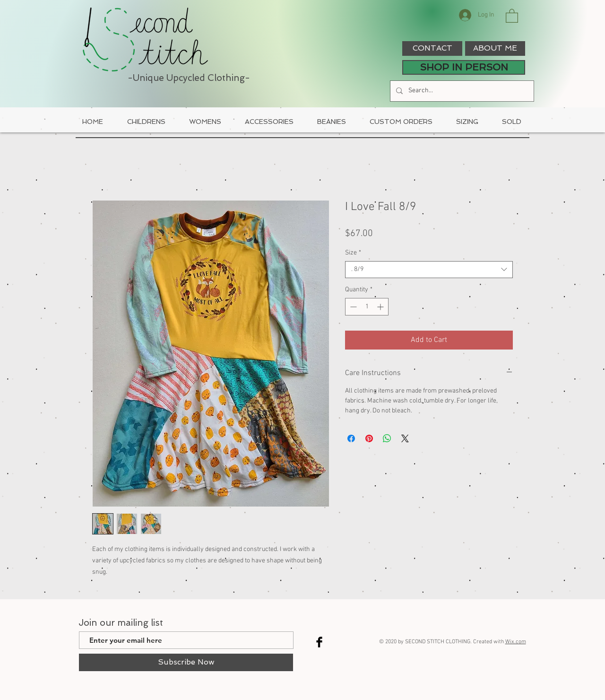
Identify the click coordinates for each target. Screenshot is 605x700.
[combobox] (429, 270)
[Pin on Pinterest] (369, 438)
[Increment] (381, 307)
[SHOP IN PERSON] (464, 67)
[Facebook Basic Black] (319, 642)
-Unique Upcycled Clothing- (189, 78)
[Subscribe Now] (186, 662)
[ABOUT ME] (495, 48)
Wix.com (516, 642)
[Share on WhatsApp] (387, 438)
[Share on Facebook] (351, 438)
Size (353, 253)
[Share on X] (405, 438)
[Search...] (461, 91)
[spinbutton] (367, 307)
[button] (512, 15)
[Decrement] (352, 307)
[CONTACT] (432, 48)
